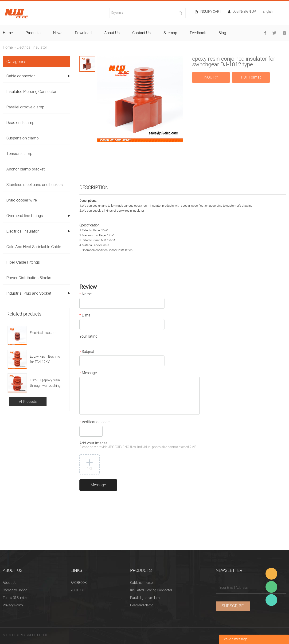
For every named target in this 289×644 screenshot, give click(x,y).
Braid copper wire (22, 200)
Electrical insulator (32, 47)
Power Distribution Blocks (29, 278)
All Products (28, 402)
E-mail (86, 316)
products (33, 33)
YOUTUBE (78, 590)
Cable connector (21, 76)
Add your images (138, 445)
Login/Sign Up (244, 12)
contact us (141, 33)
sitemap (170, 33)
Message (88, 373)
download (83, 33)
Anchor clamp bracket (25, 169)
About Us (10, 583)
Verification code (94, 423)
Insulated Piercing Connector (31, 92)
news (58, 33)
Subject (87, 352)
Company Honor (15, 590)
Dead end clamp (20, 123)
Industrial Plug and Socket (29, 293)
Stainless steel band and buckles (35, 185)
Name (86, 295)
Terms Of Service (15, 598)
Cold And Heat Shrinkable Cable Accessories (45, 247)
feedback (198, 33)
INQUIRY (211, 77)
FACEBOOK (79, 583)
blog (222, 33)
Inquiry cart (210, 12)
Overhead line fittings (25, 216)
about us (112, 33)
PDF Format (251, 77)
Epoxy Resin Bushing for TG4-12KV (45, 359)
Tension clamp (19, 154)
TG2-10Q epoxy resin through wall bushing (45, 383)
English (268, 12)
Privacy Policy (13, 605)
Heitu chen (271, 600)
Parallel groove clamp (25, 107)
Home (8, 47)
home (8, 33)
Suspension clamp (22, 138)
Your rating (88, 337)
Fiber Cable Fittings (23, 262)
